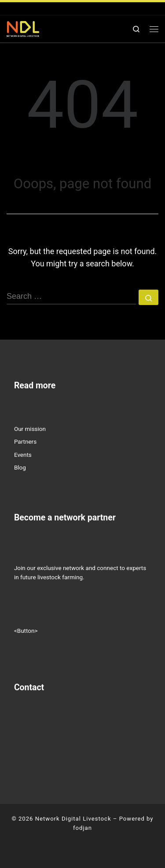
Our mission (30, 429)
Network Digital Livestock (73, 819)
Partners (25, 441)
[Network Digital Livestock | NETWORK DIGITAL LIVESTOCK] (23, 28)
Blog (20, 467)
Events (23, 455)
